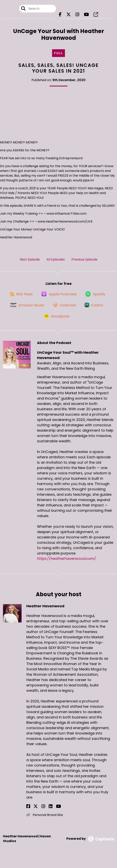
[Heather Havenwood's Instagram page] (38, 817)
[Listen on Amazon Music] (25, 313)
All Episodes (56, 262)
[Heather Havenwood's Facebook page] (28, 817)
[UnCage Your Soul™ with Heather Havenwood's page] (96, 16)
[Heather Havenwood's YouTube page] (48, 817)
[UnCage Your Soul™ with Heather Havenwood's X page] (68, 16)
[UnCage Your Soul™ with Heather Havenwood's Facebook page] (60, 16)
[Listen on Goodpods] (57, 327)
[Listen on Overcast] (64, 313)
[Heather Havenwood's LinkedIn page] (42, 817)
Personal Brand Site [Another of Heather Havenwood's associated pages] (45, 826)
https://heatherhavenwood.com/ (67, 569)
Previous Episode (84, 262)
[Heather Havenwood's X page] (33, 817)
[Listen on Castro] (96, 313)
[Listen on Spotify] (97, 299)
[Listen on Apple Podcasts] (59, 299)
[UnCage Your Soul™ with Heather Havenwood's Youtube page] (86, 16)
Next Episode (30, 262)
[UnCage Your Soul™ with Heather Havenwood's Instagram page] (77, 16)
